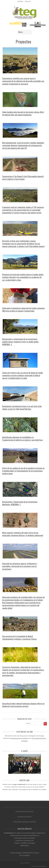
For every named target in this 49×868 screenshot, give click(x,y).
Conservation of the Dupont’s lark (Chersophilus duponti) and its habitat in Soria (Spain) (23, 178)
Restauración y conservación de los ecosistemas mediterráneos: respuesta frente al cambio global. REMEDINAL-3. (20, 342)
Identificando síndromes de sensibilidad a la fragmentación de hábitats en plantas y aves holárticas (22, 439)
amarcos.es (44, 866)
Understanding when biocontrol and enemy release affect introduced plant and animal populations (23, 113)
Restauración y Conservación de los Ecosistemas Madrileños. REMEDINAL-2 (20, 503)
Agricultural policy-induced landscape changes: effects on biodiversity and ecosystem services (23, 705)
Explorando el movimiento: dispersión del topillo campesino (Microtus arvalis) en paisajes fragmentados (23, 309)
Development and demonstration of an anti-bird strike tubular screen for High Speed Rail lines (22, 408)
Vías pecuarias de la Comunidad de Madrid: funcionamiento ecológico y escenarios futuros (19, 638)
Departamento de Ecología (25, 811)
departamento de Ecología (20, 738)
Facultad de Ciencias (24, 817)
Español (20, 2)
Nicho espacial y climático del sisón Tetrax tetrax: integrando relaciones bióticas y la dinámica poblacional (23, 534)
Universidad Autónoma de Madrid (24, 822)
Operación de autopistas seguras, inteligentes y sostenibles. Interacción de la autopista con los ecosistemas (20, 566)
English (28, 2)
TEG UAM (27, 863)
